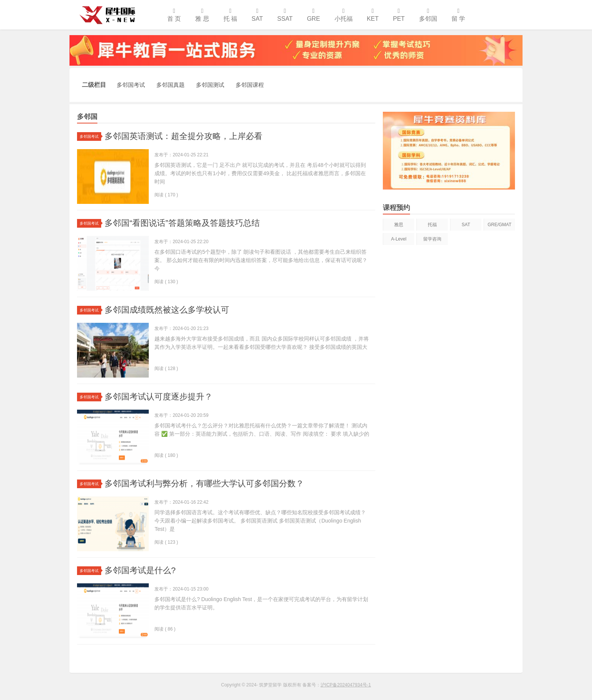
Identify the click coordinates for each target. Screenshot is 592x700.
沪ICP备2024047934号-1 (346, 685)
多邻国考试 (131, 85)
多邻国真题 (170, 85)
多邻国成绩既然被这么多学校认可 (167, 310)
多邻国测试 (210, 85)
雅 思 (202, 15)
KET (373, 15)
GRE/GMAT (499, 225)
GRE (314, 15)
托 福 (230, 15)
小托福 (344, 15)
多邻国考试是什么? (140, 570)
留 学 (458, 15)
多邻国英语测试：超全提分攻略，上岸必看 (183, 136)
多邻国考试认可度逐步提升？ (159, 397)
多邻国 (428, 15)
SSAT (285, 15)
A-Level (399, 239)
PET (399, 15)
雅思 (399, 225)
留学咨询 (432, 239)
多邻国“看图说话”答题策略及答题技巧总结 (182, 223)
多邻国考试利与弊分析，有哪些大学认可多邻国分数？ (204, 483)
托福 (432, 225)
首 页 (174, 15)
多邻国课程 (250, 85)
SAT (257, 15)
